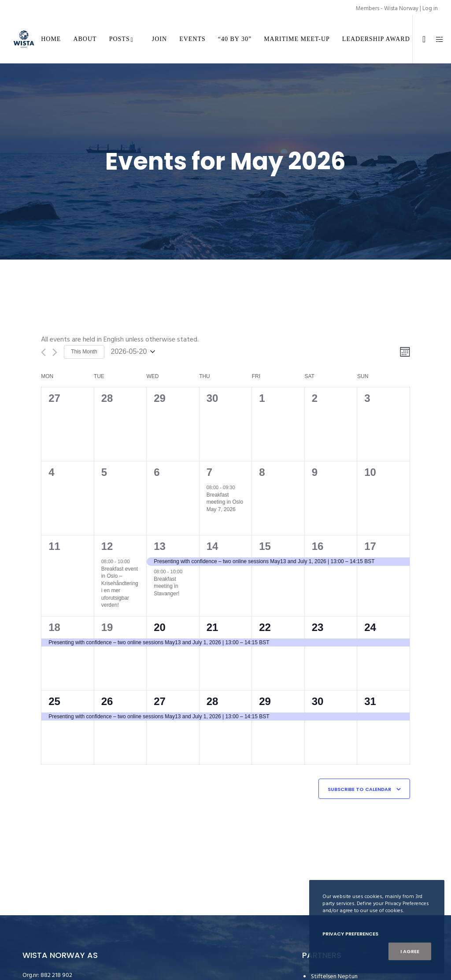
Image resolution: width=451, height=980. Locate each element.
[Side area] (436, 39)
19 (107, 627)
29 (265, 701)
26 (107, 701)
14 (213, 546)
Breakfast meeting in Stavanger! (166, 586)
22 (265, 627)
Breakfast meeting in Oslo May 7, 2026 (225, 502)
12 (107, 546)
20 (160, 627)
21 (213, 627)
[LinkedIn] (421, 39)
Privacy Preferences (350, 934)
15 (265, 546)
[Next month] (55, 352)
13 (160, 546)
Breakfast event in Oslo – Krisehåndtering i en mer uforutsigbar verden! (120, 587)
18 (54, 627)
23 (318, 627)
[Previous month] (43, 352)
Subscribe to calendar (359, 789)
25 (54, 701)
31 (370, 701)
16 (318, 546)
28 (213, 701)
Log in (430, 8)
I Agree (410, 951)
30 (318, 701)
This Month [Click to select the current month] (84, 352)
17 (370, 546)
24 (370, 627)
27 (160, 701)
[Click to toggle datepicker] (133, 352)
